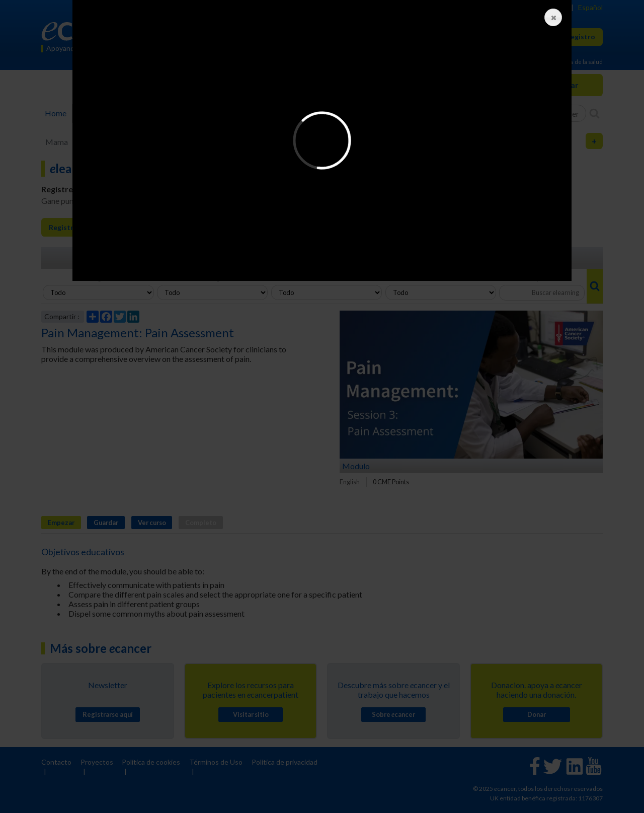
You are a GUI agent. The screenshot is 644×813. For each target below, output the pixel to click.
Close (551, 18)
